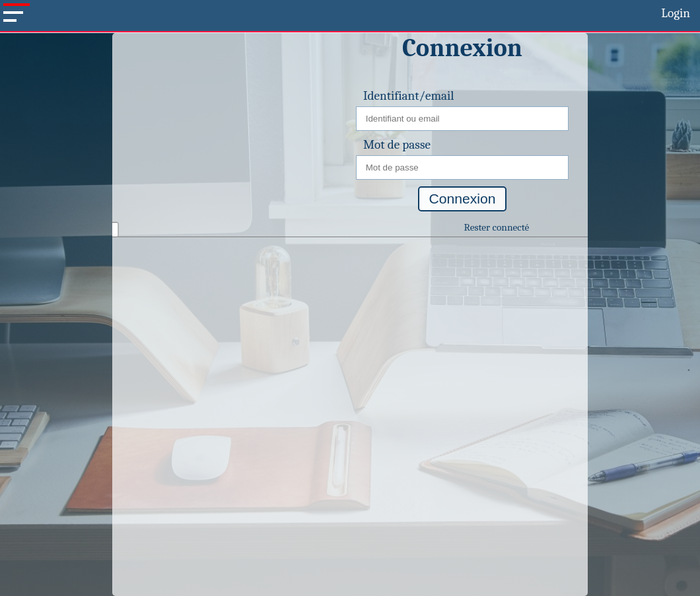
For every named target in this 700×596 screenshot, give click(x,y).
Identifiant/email (409, 96)
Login (676, 13)
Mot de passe (397, 145)
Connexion (463, 199)
